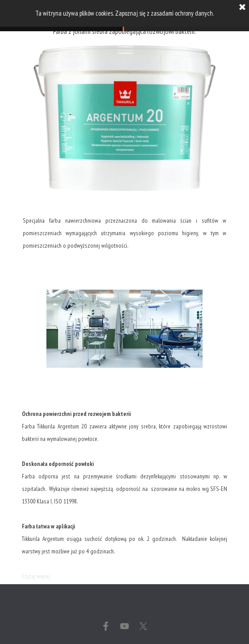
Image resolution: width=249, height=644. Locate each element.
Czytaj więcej (36, 576)
